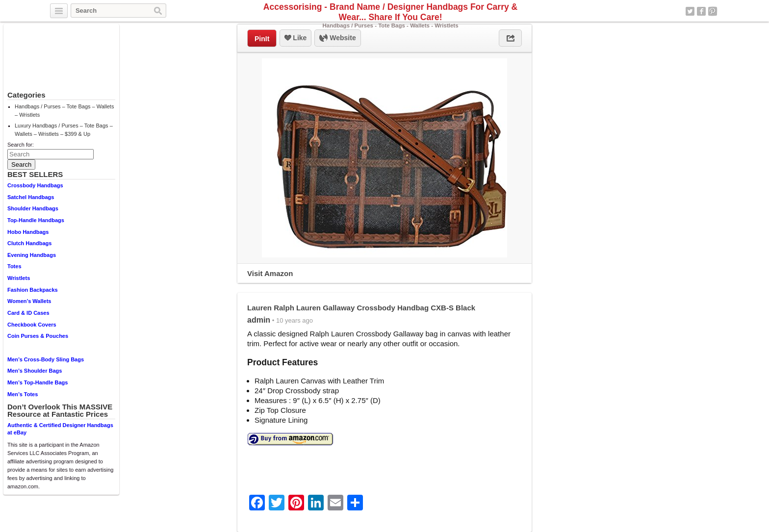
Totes (14, 266)
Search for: (21, 145)
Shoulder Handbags (33, 208)
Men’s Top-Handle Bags (38, 382)
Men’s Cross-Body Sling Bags (46, 359)
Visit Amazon (270, 273)
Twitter (690, 11)
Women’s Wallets (29, 301)
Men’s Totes (23, 394)
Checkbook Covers (32, 325)
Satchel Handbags (31, 197)
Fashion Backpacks (33, 290)
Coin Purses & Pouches (38, 336)
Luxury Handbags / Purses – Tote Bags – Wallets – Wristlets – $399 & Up (64, 130)
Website (337, 38)
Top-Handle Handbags (36, 220)
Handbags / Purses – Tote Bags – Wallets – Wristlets (64, 111)
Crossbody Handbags (35, 185)
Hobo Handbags (28, 232)
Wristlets (19, 278)
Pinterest (713, 11)
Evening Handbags (32, 255)
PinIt (262, 39)
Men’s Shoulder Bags (35, 371)
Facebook (701, 11)
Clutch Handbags (29, 243)
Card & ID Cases (28, 313)
